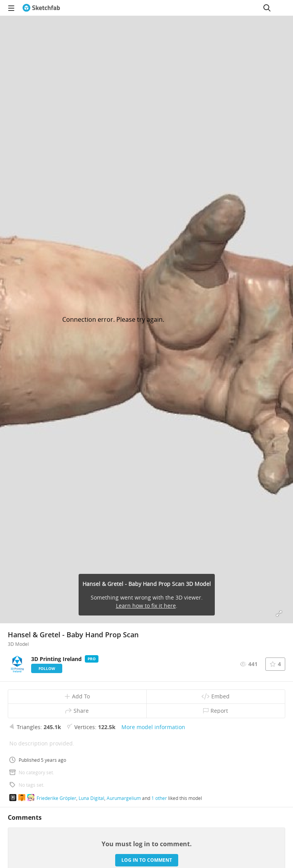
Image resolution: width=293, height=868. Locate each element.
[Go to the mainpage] (41, 8)
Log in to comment (147, 860)
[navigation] (11, 8)
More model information (153, 727)
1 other (159, 798)
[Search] (267, 8)
